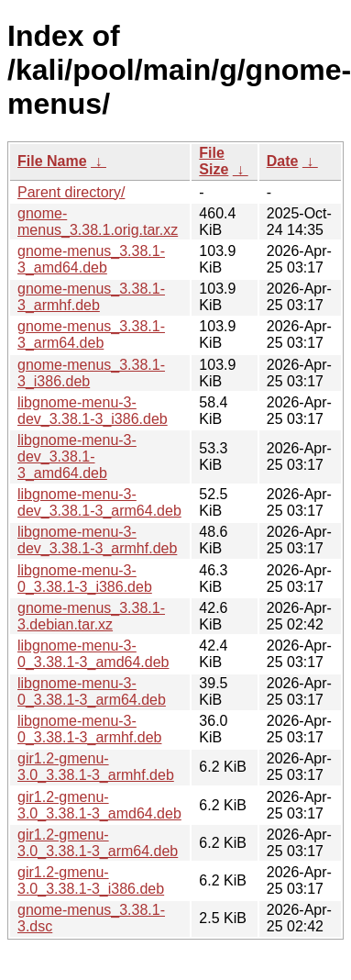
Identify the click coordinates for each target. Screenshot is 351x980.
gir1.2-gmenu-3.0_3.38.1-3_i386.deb (91, 880)
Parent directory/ (71, 192)
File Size (214, 161)
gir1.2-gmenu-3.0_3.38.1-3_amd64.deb (99, 805)
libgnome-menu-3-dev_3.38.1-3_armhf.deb (97, 540)
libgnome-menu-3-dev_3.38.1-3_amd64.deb (77, 457)
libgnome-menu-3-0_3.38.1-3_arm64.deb (92, 691)
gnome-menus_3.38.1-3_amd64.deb (91, 259)
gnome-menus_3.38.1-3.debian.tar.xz (91, 616)
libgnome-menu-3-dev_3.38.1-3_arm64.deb (99, 502)
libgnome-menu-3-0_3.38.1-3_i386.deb (85, 579)
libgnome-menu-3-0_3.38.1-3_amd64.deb (93, 654)
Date (283, 161)
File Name (52, 161)
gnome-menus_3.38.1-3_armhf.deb (91, 297)
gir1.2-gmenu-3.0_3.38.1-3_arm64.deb (98, 843)
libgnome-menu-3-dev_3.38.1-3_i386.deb (93, 411)
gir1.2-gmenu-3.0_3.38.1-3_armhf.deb (96, 767)
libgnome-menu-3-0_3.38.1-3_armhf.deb (89, 729)
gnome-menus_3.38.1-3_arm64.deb (91, 334)
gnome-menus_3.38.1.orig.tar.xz (98, 222)
